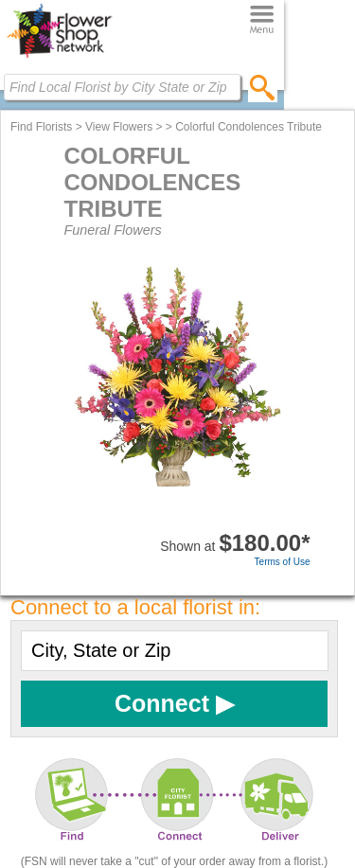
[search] (263, 87)
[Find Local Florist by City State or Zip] (122, 87)
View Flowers (119, 127)
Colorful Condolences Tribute (248, 127)
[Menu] (262, 20)
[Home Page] (59, 58)
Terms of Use (283, 562)
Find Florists (41, 127)
